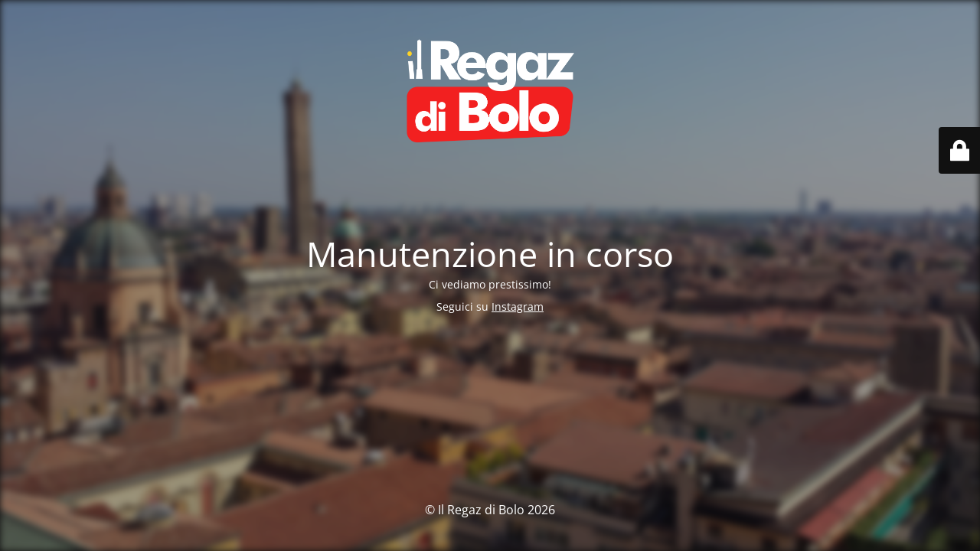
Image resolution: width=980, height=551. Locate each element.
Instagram (518, 306)
